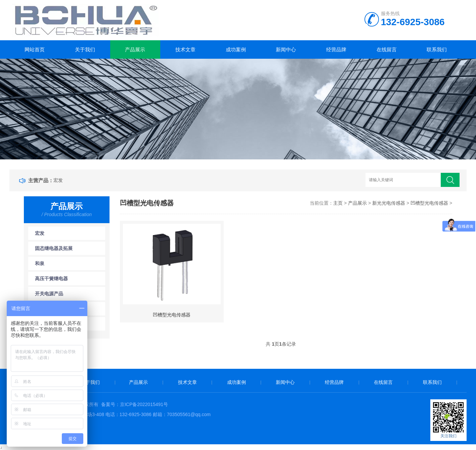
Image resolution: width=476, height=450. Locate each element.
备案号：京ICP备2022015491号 (135, 404)
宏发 (58, 180)
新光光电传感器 (389, 203)
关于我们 (85, 49)
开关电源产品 (49, 294)
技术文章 (185, 49)
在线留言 (387, 49)
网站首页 (35, 49)
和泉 (40, 263)
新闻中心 (286, 49)
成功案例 (236, 49)
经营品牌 (336, 49)
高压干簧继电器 (51, 279)
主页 (338, 203)
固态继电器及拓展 (54, 248)
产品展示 (135, 49)
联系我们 (437, 49)
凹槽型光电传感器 (429, 203)
